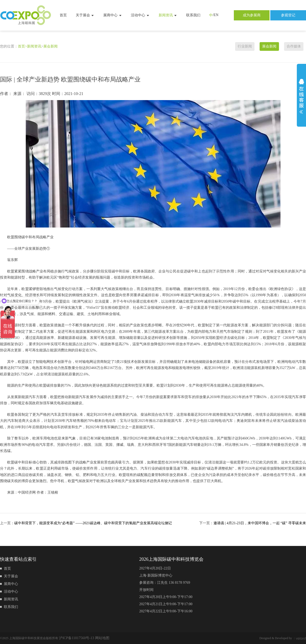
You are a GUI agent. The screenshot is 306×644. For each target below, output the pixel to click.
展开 (301, 96)
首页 (63, 15)
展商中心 (113, 15)
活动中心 (140, 15)
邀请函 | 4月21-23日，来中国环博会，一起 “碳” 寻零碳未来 (260, 523)
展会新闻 (50, 46)
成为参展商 (252, 15)
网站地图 (102, 638)
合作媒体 (294, 46)
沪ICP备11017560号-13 (77, 638)
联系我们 (193, 15)
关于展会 (85, 15)
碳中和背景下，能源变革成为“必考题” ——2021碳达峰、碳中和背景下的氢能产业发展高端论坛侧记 (93, 523)
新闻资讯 (168, 15)
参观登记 (288, 15)
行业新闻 (245, 46)
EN (216, 15)
